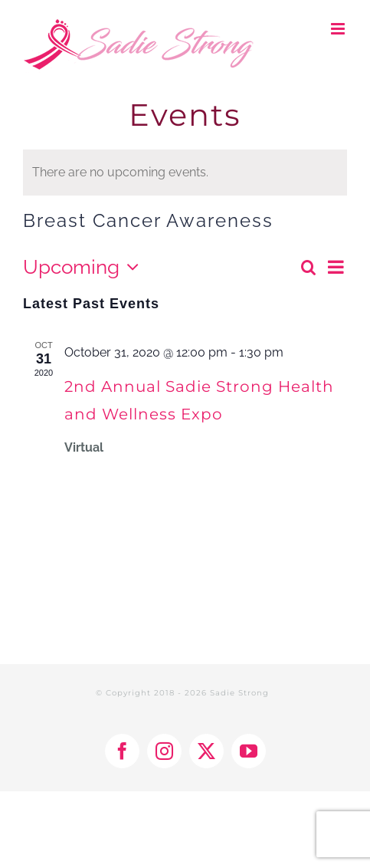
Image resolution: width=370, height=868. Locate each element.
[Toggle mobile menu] (339, 29)
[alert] (185, 173)
